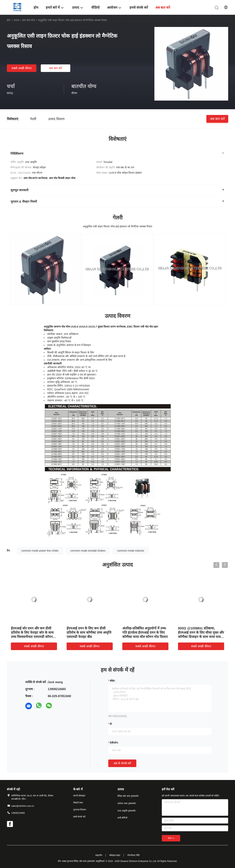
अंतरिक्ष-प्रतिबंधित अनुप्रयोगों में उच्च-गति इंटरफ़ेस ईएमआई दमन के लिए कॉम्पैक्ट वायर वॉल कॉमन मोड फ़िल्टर (145, 633)
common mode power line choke (40, 551)
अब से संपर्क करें (122, 763)
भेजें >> (171, 838)
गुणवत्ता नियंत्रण (80, 810)
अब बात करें (55, 68)
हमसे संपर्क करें (79, 817)
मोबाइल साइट (115, 855)
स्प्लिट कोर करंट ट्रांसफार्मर (128, 796)
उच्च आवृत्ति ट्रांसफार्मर (127, 811)
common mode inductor (131, 551)
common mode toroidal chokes (88, 551)
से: (111, 724)
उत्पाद (16, 20)
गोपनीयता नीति (133, 855)
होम (9, 20)
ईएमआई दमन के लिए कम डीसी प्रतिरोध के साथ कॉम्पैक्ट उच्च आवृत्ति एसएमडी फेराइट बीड (89, 633)
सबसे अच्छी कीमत (22, 68)
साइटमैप (99, 855)
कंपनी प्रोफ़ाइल (79, 796)
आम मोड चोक (28, 20)
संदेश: (113, 681)
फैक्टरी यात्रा (78, 803)
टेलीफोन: (114, 743)
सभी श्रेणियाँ (122, 818)
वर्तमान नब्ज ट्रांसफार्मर (127, 803)
